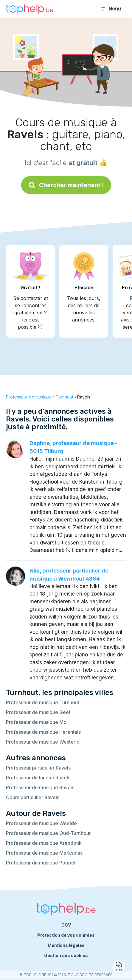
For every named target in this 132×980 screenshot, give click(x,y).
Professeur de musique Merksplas (44, 853)
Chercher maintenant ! (66, 185)
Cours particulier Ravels (33, 797)
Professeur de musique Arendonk (44, 843)
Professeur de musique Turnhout (43, 702)
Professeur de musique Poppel (41, 863)
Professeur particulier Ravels (38, 768)
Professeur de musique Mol (37, 722)
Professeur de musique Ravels (40, 787)
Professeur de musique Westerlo (43, 742)
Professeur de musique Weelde (41, 823)
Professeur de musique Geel (38, 712)
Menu (111, 9)
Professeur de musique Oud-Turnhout (48, 833)
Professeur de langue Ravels (38, 778)
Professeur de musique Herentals (43, 732)
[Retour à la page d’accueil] (30, 9)
